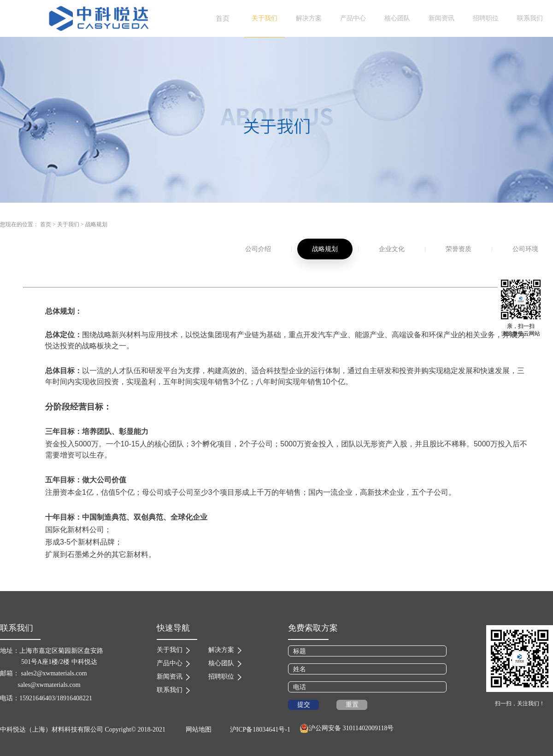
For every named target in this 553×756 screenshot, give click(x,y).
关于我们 (68, 224)
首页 (223, 18)
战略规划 (96, 224)
